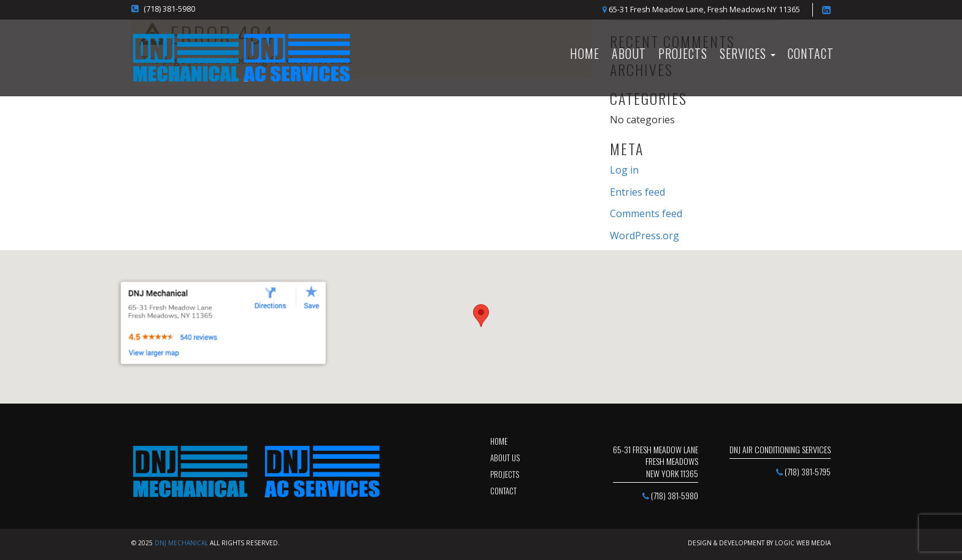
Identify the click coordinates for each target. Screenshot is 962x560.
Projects (683, 53)
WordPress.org (645, 236)
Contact (811, 53)
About (629, 53)
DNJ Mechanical (181, 543)
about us (505, 458)
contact (503, 491)
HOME (585, 53)
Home (499, 441)
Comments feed (646, 213)
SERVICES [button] (748, 53)
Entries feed (637, 192)
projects (505, 474)
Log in (624, 170)
